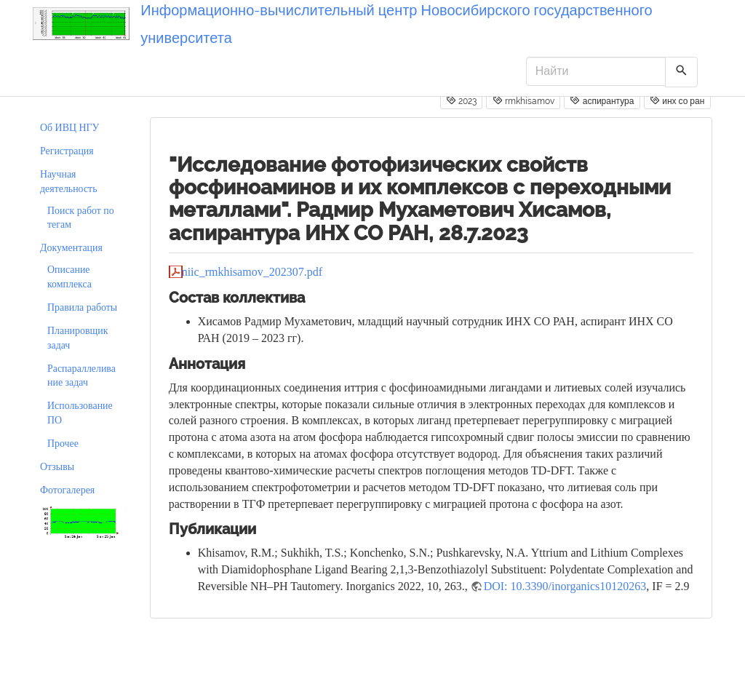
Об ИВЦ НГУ (69, 128)
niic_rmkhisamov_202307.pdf (252, 272)
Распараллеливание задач (81, 376)
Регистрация (67, 151)
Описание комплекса (69, 277)
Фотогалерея (67, 490)
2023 (461, 100)
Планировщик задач (77, 338)
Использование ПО (80, 413)
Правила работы (82, 307)
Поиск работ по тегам (81, 218)
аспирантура (602, 100)
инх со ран (677, 100)
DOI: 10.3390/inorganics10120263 (565, 586)
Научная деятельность (69, 182)
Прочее (63, 444)
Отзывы (57, 467)
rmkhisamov (523, 100)
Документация (71, 248)
